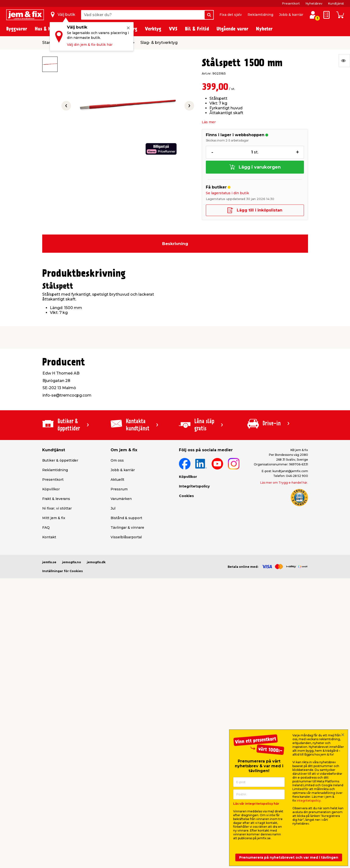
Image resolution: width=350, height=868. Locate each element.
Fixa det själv (231, 15)
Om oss (117, 460)
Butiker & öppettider (60, 460)
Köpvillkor (51, 489)
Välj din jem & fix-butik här (90, 45)
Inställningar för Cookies (62, 571)
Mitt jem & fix (54, 518)
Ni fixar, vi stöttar (57, 508)
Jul (113, 508)
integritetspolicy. (309, 801)
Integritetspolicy (194, 486)
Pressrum (119, 489)
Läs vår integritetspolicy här (256, 804)
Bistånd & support (126, 518)
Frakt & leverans (56, 499)
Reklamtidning (260, 15)
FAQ (46, 528)
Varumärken (121, 499)
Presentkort (291, 3)
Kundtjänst (336, 3)
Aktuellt (117, 480)
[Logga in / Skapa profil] (313, 15)
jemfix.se (49, 562)
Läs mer (209, 122)
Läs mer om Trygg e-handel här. (284, 483)
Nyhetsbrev (314, 3)
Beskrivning (175, 244)
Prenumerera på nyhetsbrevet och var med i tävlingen (289, 857)
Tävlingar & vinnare (127, 528)
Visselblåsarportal (126, 537)
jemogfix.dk (96, 562)
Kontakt (49, 537)
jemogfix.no (72, 562)
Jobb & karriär (291, 15)
